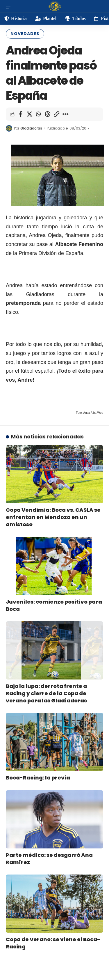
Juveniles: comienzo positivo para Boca (54, 605)
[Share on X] (29, 114)
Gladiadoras (31, 128)
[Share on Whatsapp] (38, 114)
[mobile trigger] (11, 6)
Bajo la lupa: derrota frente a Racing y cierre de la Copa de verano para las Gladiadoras (46, 693)
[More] (65, 114)
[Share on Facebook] (20, 114)
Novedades (25, 34)
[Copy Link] (56, 114)
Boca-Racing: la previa (38, 778)
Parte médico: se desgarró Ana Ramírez (49, 859)
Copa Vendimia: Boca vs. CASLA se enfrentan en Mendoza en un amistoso (53, 517)
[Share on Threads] (47, 114)
